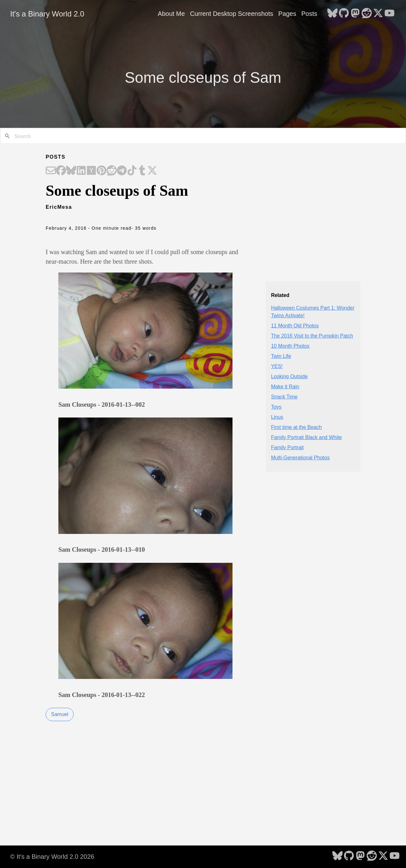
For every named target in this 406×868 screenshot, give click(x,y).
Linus (277, 417)
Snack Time (284, 397)
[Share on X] (152, 171)
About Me (171, 14)
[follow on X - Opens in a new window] (378, 14)
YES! (277, 366)
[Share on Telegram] (122, 171)
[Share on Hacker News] (91, 171)
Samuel (60, 714)
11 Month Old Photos (295, 326)
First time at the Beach (296, 427)
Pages (287, 14)
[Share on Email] (51, 171)
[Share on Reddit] (112, 171)
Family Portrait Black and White (306, 437)
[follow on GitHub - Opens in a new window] (344, 14)
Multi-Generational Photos (300, 458)
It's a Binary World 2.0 (47, 14)
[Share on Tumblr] (142, 171)
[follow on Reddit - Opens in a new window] (367, 14)
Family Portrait (287, 447)
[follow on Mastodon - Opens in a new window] (355, 14)
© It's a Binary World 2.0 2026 (52, 857)
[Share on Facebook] (61, 171)
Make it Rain (285, 387)
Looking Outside (289, 376)
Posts (309, 14)
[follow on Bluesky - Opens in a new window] (332, 14)
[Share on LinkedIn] (81, 171)
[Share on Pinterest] (101, 171)
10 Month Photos (290, 346)
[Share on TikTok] (132, 171)
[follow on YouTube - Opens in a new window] (390, 14)
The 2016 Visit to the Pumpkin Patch (312, 336)
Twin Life (281, 356)
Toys (276, 407)
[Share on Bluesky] (71, 171)
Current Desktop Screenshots (232, 14)
